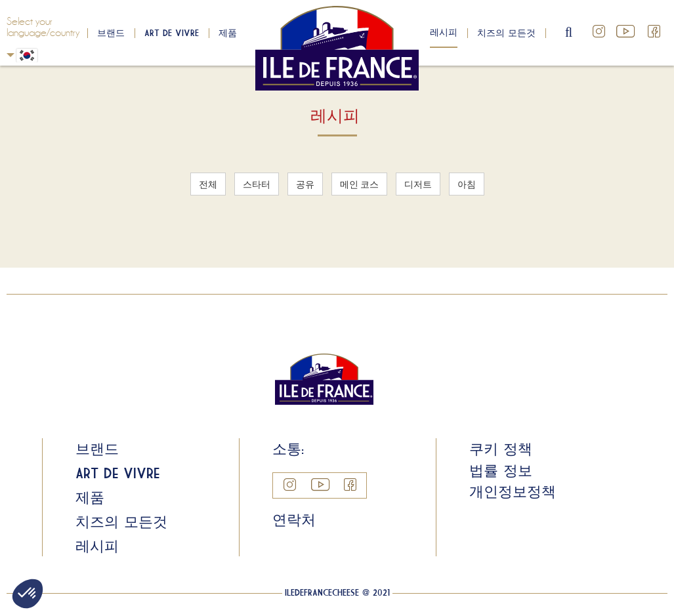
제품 (228, 33)
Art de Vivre (172, 33)
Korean (11, 55)
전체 (208, 184)
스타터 (257, 184)
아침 (467, 184)
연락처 (294, 520)
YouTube (627, 31)
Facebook (654, 31)
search (570, 33)
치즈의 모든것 (506, 33)
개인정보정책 (513, 491)
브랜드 (111, 33)
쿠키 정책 (501, 449)
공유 (305, 184)
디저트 (418, 184)
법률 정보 (501, 470)
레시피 (444, 32)
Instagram (599, 31)
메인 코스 (359, 184)
